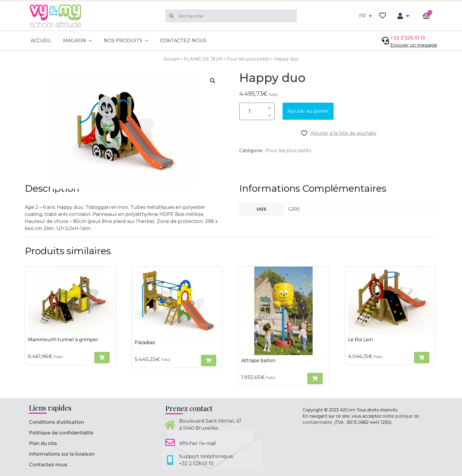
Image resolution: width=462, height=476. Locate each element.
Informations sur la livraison (62, 454)
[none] (366, 16)
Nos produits (126, 41)
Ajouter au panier (308, 111)
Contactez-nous (183, 41)
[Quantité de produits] (257, 111)
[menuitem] (366, 16)
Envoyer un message (414, 45)
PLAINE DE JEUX (203, 59)
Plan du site (43, 443)
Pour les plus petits (248, 59)
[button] (213, 81)
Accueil (41, 41)
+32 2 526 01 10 (408, 38)
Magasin (77, 41)
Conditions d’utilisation (56, 422)
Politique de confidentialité (61, 433)
